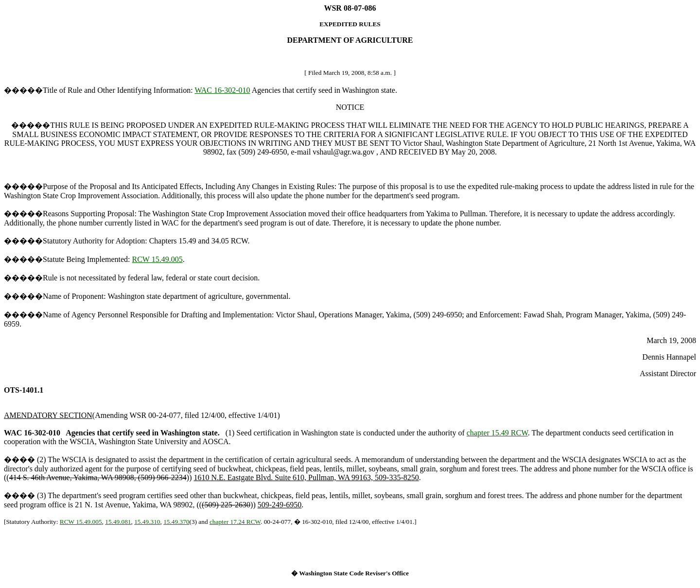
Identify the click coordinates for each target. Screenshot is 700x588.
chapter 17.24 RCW (235, 522)
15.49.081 (118, 522)
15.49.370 (176, 522)
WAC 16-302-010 (222, 90)
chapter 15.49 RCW (497, 433)
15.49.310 (147, 522)
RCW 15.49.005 (157, 259)
